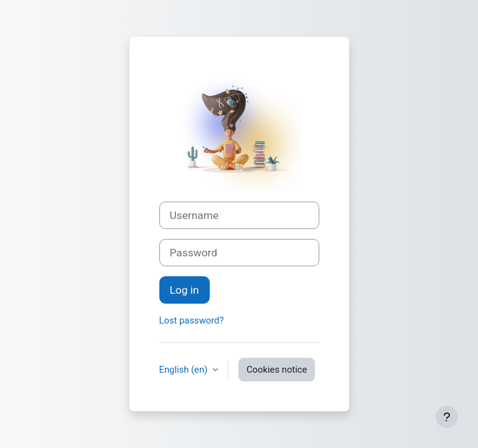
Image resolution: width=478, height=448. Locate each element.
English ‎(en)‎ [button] (185, 370)
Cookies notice (277, 370)
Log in (185, 290)
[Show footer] (447, 417)
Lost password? (192, 320)
